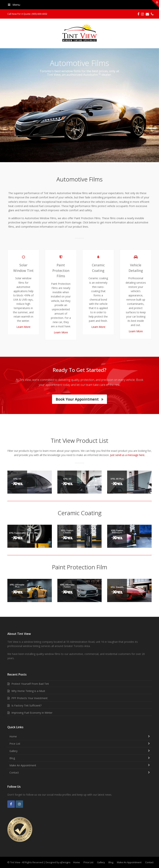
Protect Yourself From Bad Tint (30, 684)
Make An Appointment (23, 765)
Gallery (13, 751)
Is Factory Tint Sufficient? (26, 705)
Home (13, 736)
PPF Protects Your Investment (30, 698)
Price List (15, 744)
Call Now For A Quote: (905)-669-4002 (27, 14)
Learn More (23, 327)
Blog (12, 758)
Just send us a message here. (128, 455)
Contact (14, 773)
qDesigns (65, 862)
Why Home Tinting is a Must (28, 691)
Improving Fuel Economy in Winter (32, 713)
